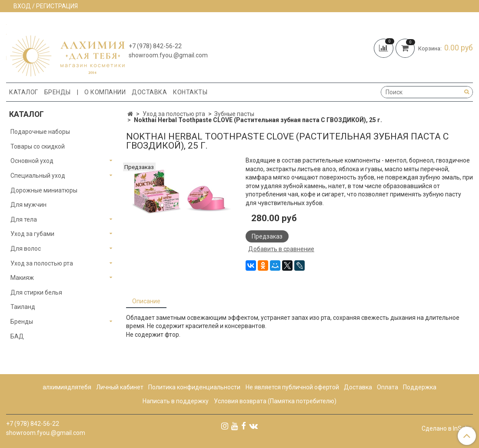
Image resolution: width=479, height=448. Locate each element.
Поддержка (420, 387)
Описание (146, 301)
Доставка (149, 92)
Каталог (24, 92)
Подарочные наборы (40, 132)
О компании (105, 92)
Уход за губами (32, 234)
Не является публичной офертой (292, 387)
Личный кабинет (120, 387)
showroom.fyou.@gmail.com (168, 55)
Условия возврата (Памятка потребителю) (275, 401)
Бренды (58, 92)
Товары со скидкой (38, 146)
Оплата (388, 387)
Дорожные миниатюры (44, 190)
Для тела (24, 219)
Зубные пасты (234, 114)
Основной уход (32, 161)
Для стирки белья (36, 292)
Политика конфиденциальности (194, 387)
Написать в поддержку (176, 401)
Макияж (22, 278)
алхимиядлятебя (67, 387)
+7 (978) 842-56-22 (155, 46)
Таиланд (23, 307)
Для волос (26, 249)
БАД (17, 336)
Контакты (190, 92)
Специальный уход (38, 176)
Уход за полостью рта (174, 114)
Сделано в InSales (447, 428)
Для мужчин (28, 205)
